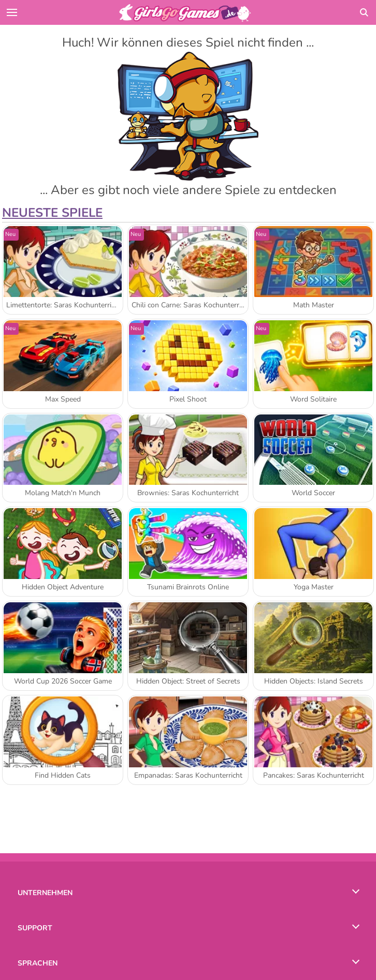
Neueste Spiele (52, 213)
